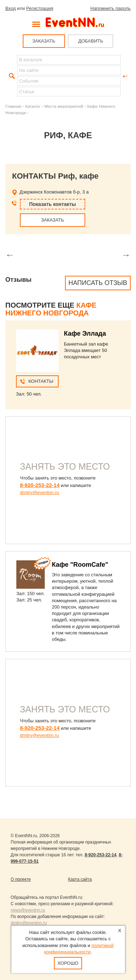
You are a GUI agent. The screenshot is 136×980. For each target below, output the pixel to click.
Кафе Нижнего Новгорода (51, 309)
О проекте (21, 879)
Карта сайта (80, 879)
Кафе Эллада (85, 334)
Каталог (33, 106)
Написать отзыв (98, 283)
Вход (10, 8)
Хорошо (68, 963)
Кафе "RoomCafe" (80, 565)
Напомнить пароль (111, 8)
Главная (13, 106)
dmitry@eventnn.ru (39, 492)
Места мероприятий (64, 106)
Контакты (41, 381)
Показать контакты (53, 204)
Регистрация (40, 8)
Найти (11, 76)
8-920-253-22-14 (40, 485)
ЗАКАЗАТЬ (44, 41)
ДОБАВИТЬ (91, 41)
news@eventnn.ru (28, 910)
